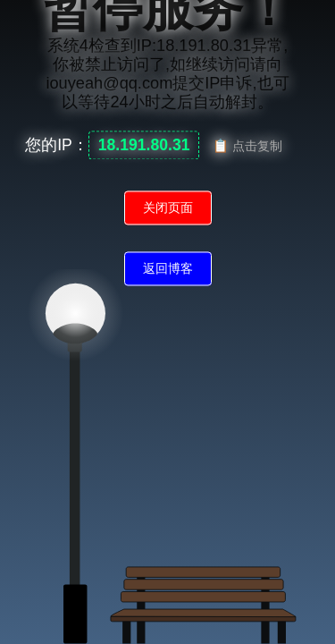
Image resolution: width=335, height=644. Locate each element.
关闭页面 (168, 208)
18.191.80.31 (144, 146)
